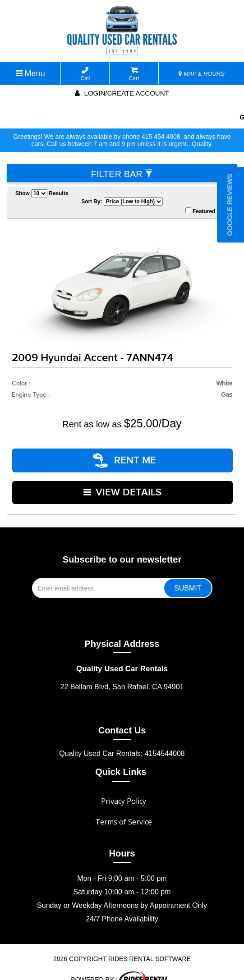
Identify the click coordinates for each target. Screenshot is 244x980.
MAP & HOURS (202, 74)
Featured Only (207, 211)
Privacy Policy (124, 786)
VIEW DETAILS (123, 481)
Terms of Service (124, 806)
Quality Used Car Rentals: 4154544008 (122, 738)
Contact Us (122, 715)
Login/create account (122, 93)
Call (85, 74)
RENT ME (125, 457)
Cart (134, 74)
